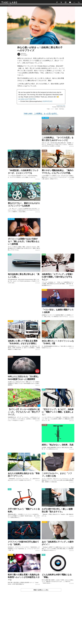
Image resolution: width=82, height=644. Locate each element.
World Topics (62, 110)
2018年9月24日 (47, 102)
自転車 (57, 110)
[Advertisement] (41, 622)
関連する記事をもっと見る (41, 591)
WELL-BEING (45, 119)
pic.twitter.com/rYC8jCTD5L (27, 100)
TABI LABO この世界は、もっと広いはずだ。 (41, 114)
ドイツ (53, 110)
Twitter (48, 110)
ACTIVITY (44, 291)
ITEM (10, 151)
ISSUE (44, 255)
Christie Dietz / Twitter (61, 106)
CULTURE (44, 151)
